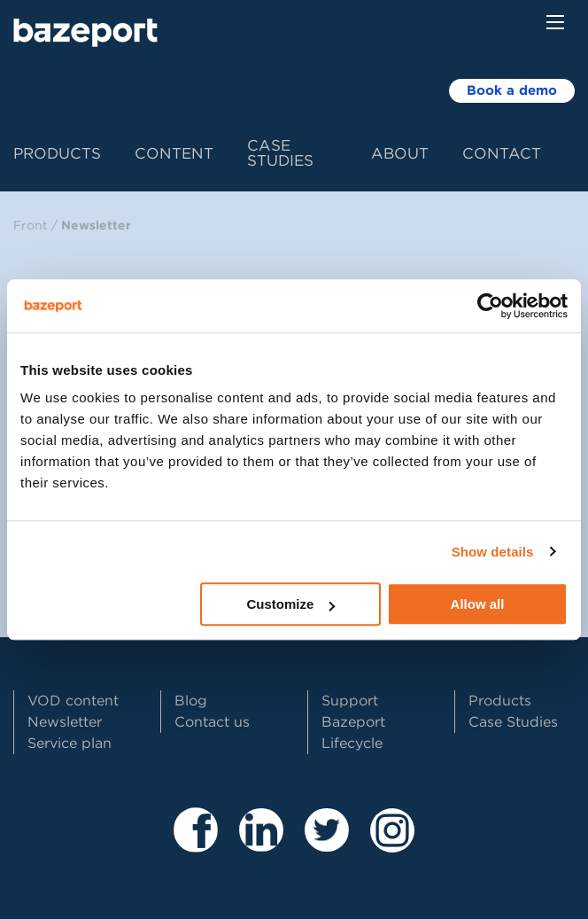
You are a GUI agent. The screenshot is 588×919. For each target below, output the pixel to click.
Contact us (212, 722)
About (400, 153)
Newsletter (96, 225)
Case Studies (280, 153)
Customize (290, 604)
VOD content (73, 701)
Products (57, 153)
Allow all (478, 604)
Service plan (70, 743)
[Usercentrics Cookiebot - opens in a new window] (490, 306)
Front (31, 225)
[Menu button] (555, 22)
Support (350, 701)
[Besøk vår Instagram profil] (392, 844)
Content (174, 153)
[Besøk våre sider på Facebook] (196, 844)
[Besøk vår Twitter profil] (327, 844)
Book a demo (512, 90)
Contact (502, 153)
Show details (493, 552)
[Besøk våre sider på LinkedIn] (261, 844)
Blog (191, 701)
